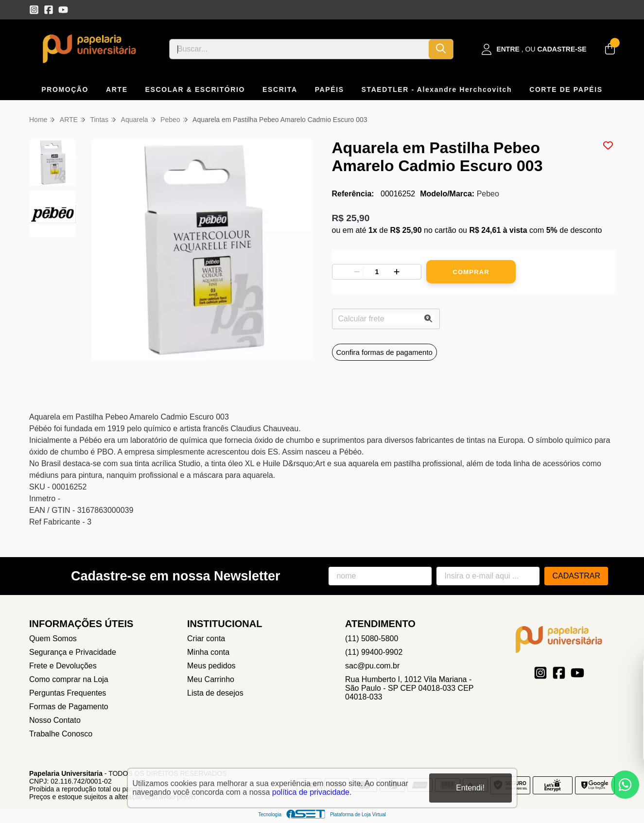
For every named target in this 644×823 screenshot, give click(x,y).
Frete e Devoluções (63, 666)
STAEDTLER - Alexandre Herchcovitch (437, 89)
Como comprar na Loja (69, 679)
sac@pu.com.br (372, 666)
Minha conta (208, 652)
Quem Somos (53, 639)
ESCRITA (280, 89)
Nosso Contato (55, 720)
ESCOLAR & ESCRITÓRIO (195, 89)
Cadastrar (576, 576)
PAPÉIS (330, 89)
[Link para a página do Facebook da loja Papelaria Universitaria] (49, 10)
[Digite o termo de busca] (299, 49)
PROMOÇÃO (65, 89)
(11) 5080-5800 (372, 639)
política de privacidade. (312, 792)
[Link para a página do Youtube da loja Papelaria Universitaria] (63, 10)
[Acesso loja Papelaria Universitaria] (534, 49)
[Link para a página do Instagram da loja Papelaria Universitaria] (34, 10)
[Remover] (357, 272)
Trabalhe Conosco (61, 734)
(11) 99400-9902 (374, 652)
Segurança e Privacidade (73, 652)
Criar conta (206, 639)
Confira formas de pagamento (384, 352)
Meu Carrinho (211, 679)
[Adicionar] (397, 272)
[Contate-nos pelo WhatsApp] (625, 785)
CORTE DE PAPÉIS (566, 89)
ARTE (117, 89)
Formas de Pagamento (69, 707)
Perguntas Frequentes (68, 693)
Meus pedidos (211, 666)
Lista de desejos (215, 693)
